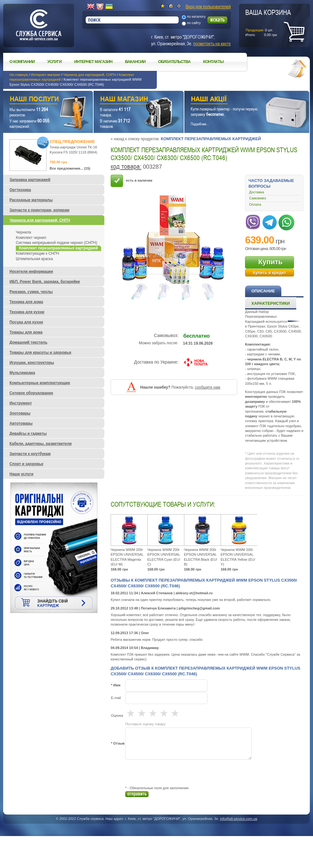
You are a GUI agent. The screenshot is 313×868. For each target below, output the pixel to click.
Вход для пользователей (208, 6)
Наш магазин (128, 100)
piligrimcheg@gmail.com (199, 608)
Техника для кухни (27, 312)
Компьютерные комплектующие (40, 383)
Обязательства (174, 62)
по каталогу (196, 16)
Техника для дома (26, 302)
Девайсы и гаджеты (28, 434)
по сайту (194, 23)
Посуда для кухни (26, 322)
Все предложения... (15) (70, 168)
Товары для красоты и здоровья (40, 353)
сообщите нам (207, 387)
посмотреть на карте (212, 43)
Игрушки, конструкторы (32, 363)
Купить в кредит (270, 273)
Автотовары (21, 423)
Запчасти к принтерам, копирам (39, 210)
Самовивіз (258, 198)
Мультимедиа (22, 373)
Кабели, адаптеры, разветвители (41, 444)
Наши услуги (40, 100)
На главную (19, 75)
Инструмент (21, 403)
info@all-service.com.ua (239, 819)
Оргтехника (20, 190)
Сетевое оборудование (31, 393)
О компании (22, 62)
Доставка (257, 192)
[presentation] (173, 773)
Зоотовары (20, 413)
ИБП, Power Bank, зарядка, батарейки (45, 282)
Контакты (213, 62)
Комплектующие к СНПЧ (37, 253)
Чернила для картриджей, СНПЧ (90, 75)
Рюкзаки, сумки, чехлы (31, 292)
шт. (268, 22)
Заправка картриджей (30, 180)
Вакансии (135, 62)
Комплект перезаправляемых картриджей (211, 139)
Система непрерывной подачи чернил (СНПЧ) (56, 243)
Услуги (54, 62)
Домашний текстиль (28, 342)
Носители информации (31, 272)
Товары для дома (26, 332)
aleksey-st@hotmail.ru (194, 593)
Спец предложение (72, 142)
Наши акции (238, 100)
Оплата (255, 204)
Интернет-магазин (46, 75)
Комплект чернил (31, 238)
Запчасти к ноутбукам (30, 454)
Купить (270, 262)
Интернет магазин (93, 62)
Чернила (23, 232)
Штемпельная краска (34, 259)
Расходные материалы (31, 200)
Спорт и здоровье (26, 464)
